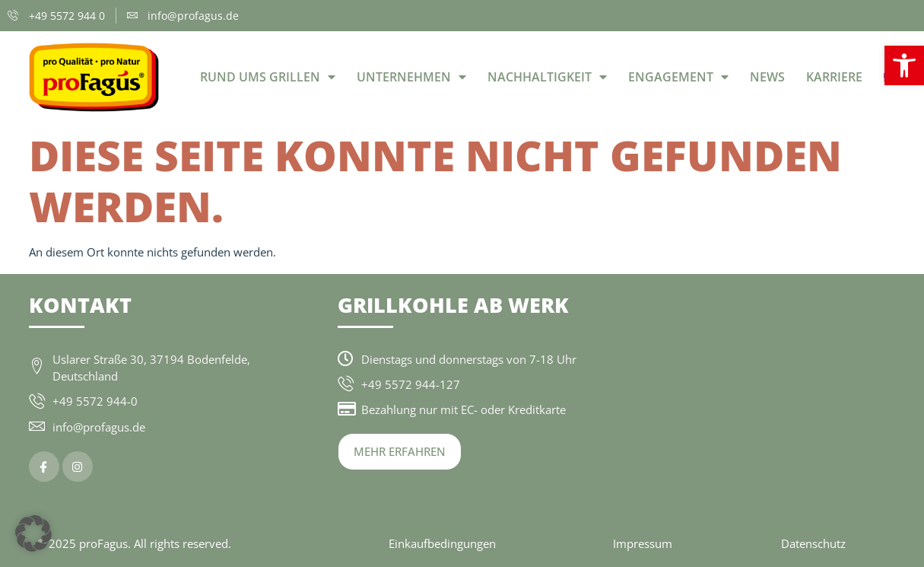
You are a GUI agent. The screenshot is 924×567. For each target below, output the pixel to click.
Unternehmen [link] (411, 77)
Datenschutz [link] (813, 543)
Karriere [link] (834, 77)
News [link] (767, 77)
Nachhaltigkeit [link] (547, 77)
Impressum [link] (643, 543)
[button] (33, 534)
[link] (904, 65)
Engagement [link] (678, 77)
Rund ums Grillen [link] (268, 77)
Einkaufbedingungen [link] (442, 543)
